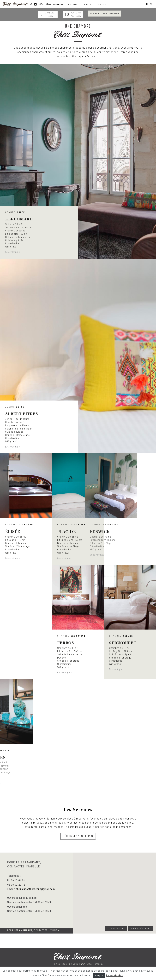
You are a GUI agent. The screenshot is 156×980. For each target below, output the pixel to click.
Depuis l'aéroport (141, 928)
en (151, 4)
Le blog (87, 4)
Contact (102, 4)
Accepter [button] (99, 976)
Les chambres (55, 4)
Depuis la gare (116, 928)
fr (147, 4)
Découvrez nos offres (78, 838)
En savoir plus (114, 975)
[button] (113, 894)
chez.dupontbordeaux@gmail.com (35, 889)
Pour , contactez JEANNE (33, 931)
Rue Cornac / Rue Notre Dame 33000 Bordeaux (78, 964)
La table (73, 4)
